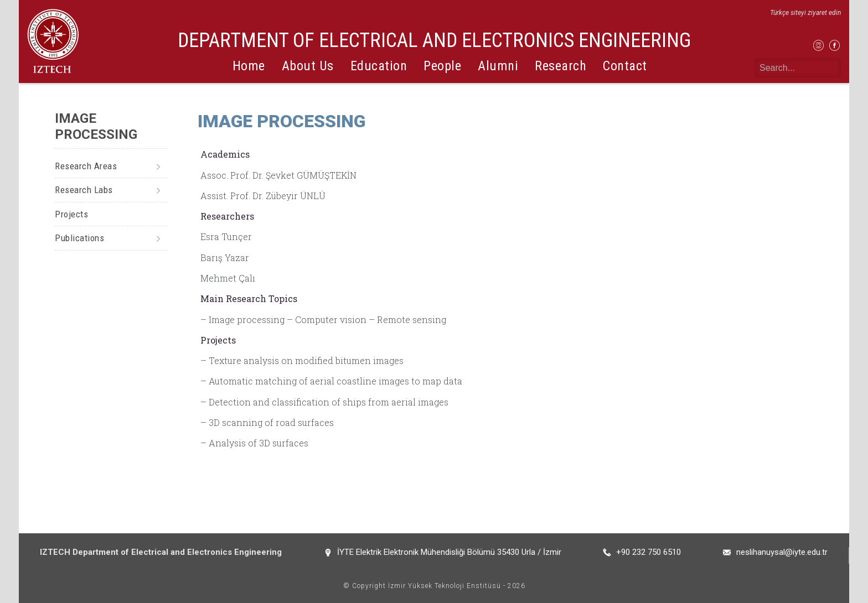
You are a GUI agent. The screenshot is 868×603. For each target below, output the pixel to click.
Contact (625, 66)
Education (379, 66)
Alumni (498, 66)
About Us (308, 66)
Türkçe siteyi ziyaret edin (805, 13)
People (442, 66)
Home (249, 66)
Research (560, 66)
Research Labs (84, 190)
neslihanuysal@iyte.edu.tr (782, 552)
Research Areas (86, 166)
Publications (79, 238)
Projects (71, 214)
